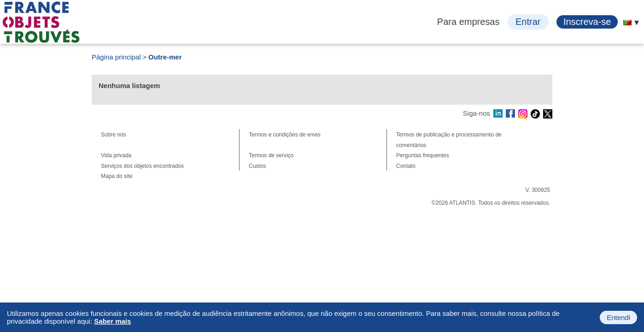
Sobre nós (114, 135)
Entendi (618, 317)
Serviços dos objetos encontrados (142, 166)
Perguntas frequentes (423, 155)
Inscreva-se (587, 22)
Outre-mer (165, 57)
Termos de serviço (271, 155)
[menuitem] (627, 23)
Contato (406, 166)
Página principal (116, 57)
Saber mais (112, 321)
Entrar (528, 22)
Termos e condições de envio (284, 135)
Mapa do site (117, 176)
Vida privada (116, 155)
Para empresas (468, 22)
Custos (257, 166)
